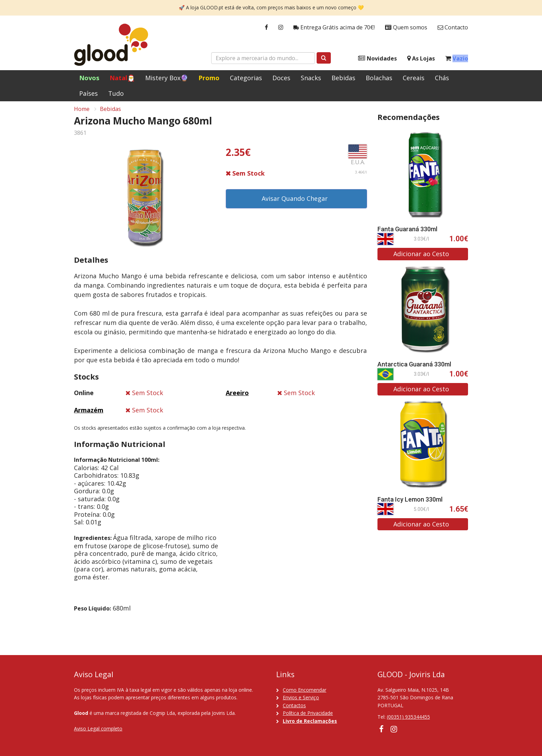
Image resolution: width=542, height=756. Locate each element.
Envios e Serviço (301, 697)
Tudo (116, 93)
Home (82, 113)
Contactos (294, 705)
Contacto (453, 27)
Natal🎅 (122, 78)
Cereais (414, 78)
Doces (281, 78)
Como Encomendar (305, 690)
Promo (209, 78)
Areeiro (237, 396)
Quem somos (406, 27)
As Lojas (421, 59)
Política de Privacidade (308, 713)
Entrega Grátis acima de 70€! (334, 27)
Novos (89, 78)
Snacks (311, 78)
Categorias (246, 78)
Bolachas (379, 78)
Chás (442, 78)
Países (88, 93)
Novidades (377, 59)
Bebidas (343, 78)
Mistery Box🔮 (167, 78)
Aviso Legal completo (98, 729)
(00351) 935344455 (408, 717)
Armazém (89, 414)
